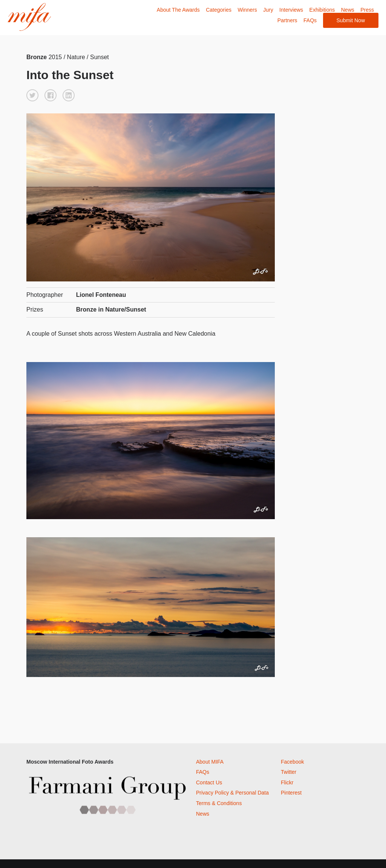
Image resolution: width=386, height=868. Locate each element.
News (348, 10)
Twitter (289, 772)
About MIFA (210, 762)
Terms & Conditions (219, 803)
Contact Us (209, 782)
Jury (268, 10)
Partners (287, 20)
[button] (32, 95)
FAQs (310, 20)
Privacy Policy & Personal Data (232, 793)
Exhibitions (322, 10)
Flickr (287, 782)
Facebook (292, 762)
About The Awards (178, 10)
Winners (247, 10)
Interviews (291, 10)
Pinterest (291, 793)
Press (367, 10)
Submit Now (351, 20)
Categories (219, 10)
